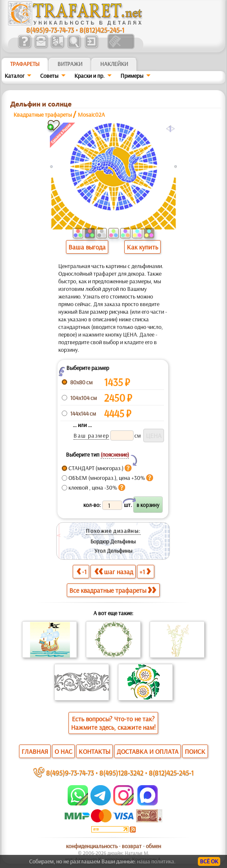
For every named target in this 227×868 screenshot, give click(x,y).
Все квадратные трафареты (113, 590)
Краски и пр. (89, 76)
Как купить (142, 247)
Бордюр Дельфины (113, 541)
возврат (132, 846)
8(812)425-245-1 (102, 30)
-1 (82, 571)
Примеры (132, 76)
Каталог (15, 76)
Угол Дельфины (113, 550)
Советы (49, 76)
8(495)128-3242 (121, 773)
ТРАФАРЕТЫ (25, 64)
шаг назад (114, 571)
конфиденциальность (92, 846)
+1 (145, 571)
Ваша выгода (87, 247)
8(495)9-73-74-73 (50, 30)
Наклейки (114, 64)
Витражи (70, 64)
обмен (153, 846)
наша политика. (156, 861)
